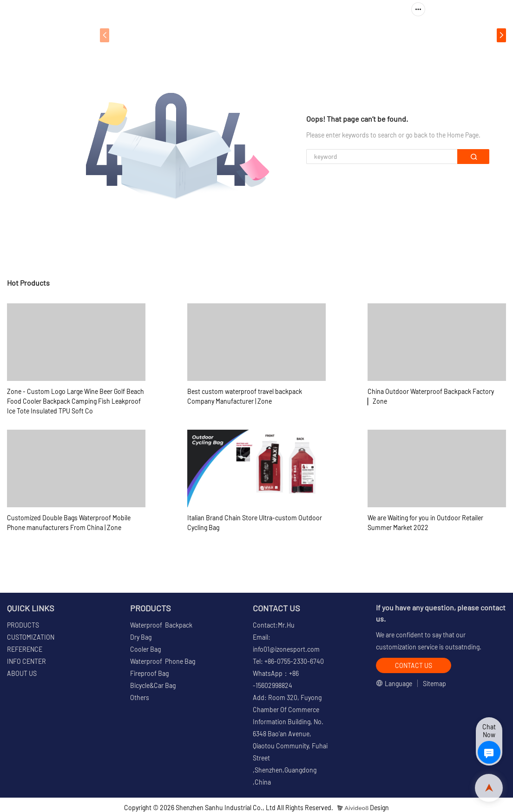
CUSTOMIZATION (246, 35)
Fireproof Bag (149, 673)
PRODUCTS (174, 35)
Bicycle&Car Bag (153, 685)
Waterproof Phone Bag (163, 661)
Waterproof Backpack (161, 625)
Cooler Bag (145, 649)
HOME (128, 35)
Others (140, 697)
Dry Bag (141, 637)
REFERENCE (312, 35)
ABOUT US (440, 35)
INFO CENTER (374, 35)
